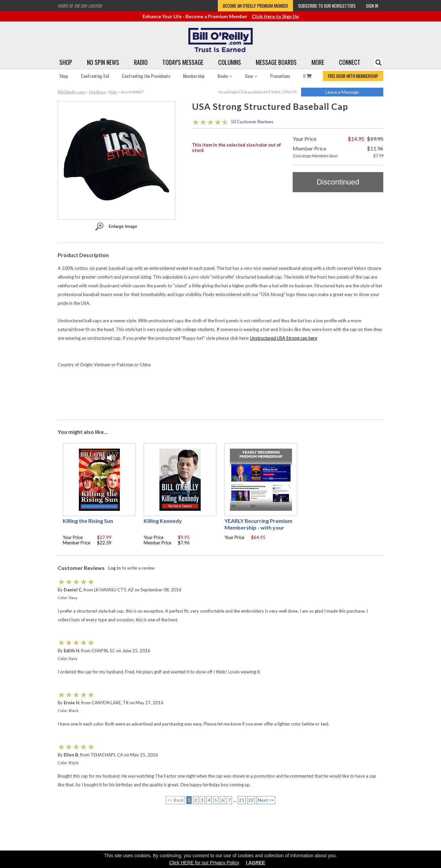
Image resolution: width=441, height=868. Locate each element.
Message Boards (276, 62)
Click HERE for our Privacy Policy (204, 863)
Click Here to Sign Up (275, 16)
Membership (194, 76)
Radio (141, 62)
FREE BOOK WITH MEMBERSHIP (353, 76)
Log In (114, 568)
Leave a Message (342, 92)
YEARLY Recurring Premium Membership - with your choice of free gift (258, 527)
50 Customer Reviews (252, 122)
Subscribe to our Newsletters (327, 6)
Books (225, 76)
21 (242, 800)
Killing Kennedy (163, 521)
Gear (251, 76)
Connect (350, 62)
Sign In (372, 6)
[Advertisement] (220, 395)
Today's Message (183, 62)
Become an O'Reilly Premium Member (255, 6)
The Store (97, 92)
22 (251, 800)
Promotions (280, 76)
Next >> (266, 800)
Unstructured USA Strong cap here (284, 338)
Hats (113, 92)
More (318, 62)
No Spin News (103, 62)
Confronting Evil (95, 76)
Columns (230, 62)
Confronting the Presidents (146, 76)
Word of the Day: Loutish (80, 6)
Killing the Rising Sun (88, 521)
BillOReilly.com (71, 92)
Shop (66, 62)
